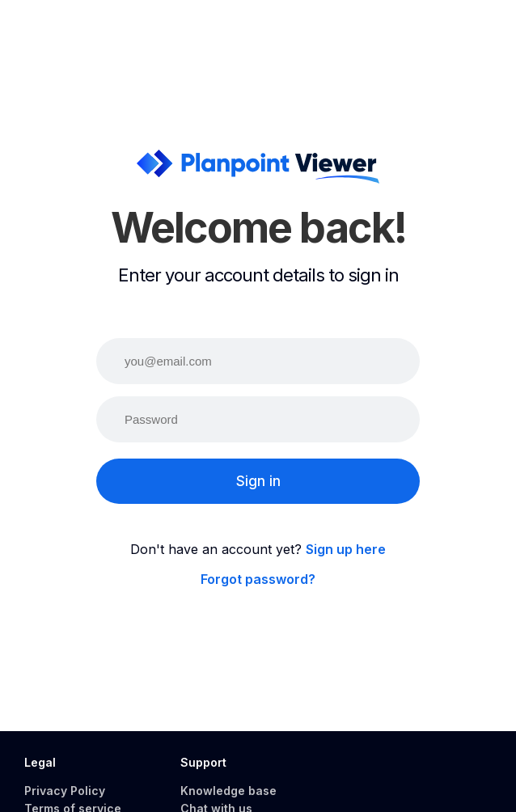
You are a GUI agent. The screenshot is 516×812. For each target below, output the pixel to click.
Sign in (258, 481)
